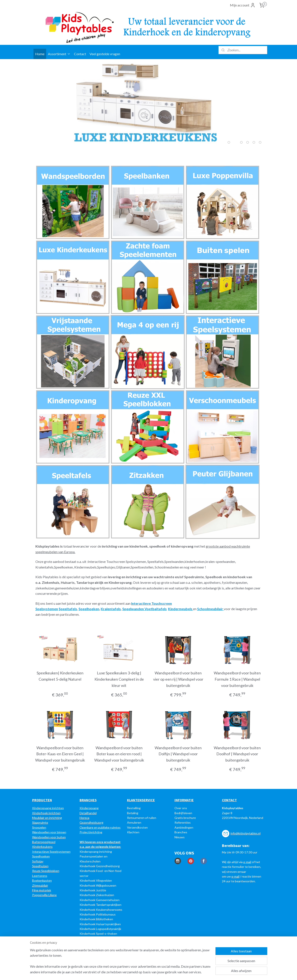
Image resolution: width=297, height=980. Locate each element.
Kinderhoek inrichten (46, 813)
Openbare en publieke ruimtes (100, 827)
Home (40, 54)
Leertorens (40, 876)
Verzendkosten (137, 827)
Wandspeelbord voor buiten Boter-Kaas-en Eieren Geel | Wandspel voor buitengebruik (60, 754)
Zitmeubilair (40, 885)
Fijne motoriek (42, 890)
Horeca (84, 818)
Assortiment (59, 54)
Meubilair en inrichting (47, 818)
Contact (80, 54)
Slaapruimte (40, 822)
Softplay (38, 861)
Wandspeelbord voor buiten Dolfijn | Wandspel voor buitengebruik (178, 754)
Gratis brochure (185, 818)
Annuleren (134, 822)
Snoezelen (39, 827)
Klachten (133, 832)
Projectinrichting (91, 832)
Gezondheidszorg (91, 822)
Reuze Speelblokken (46, 871)
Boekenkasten (42, 880)
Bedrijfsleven (183, 813)
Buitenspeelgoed (44, 842)
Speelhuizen (40, 866)
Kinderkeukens (42, 847)
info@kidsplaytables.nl (246, 833)
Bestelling (134, 808)
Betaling (133, 813)
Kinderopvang (89, 808)
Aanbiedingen (184, 827)
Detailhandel (88, 813)
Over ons (181, 808)
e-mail (247, 862)
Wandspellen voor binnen (49, 832)
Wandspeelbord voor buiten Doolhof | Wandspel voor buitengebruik (237, 754)
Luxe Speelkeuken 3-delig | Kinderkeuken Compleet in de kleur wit (119, 679)
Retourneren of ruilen (142, 818)
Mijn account (243, 5)
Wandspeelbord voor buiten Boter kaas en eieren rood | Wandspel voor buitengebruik (119, 754)
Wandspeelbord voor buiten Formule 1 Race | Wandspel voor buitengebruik (237, 679)
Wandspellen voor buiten (49, 837)
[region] (120, 961)
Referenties (183, 822)
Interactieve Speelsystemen (51, 852)
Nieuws (180, 837)
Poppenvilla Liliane (44, 895)
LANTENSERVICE (142, 800)
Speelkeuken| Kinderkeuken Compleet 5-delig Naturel (60, 676)
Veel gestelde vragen (105, 54)
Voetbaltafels (156, 609)
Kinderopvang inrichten (48, 808)
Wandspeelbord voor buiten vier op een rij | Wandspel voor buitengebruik (178, 679)
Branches (181, 832)
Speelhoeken (41, 856)
